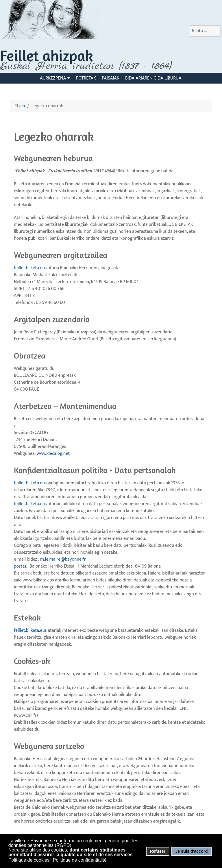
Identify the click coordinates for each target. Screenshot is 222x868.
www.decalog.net (53, 454)
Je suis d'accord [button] (191, 851)
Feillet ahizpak (47, 55)
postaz (50, 563)
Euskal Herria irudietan (86, 66)
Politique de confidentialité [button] (80, 860)
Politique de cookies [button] (29, 860)
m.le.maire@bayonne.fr (63, 559)
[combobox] (205, 31)
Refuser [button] (158, 851)
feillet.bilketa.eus (30, 268)
